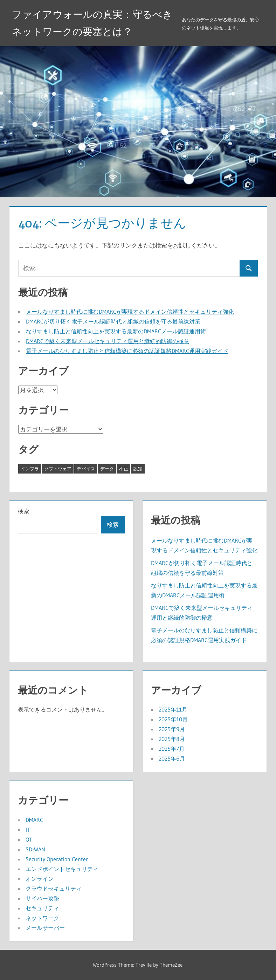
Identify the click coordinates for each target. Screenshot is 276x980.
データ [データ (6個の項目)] (107, 469)
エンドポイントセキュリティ (62, 869)
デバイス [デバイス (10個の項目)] (86, 469)
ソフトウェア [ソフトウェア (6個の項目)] (58, 469)
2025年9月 (172, 729)
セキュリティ (42, 908)
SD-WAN (35, 849)
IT (28, 830)
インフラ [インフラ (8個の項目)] (30, 469)
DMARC (34, 820)
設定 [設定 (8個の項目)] (138, 469)
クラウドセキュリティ (54, 889)
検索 (23, 511)
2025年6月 (172, 758)
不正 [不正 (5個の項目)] (124, 469)
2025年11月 (173, 709)
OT (29, 839)
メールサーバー (45, 928)
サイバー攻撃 (42, 898)
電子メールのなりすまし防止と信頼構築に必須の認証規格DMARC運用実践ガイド (127, 351)
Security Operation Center (57, 859)
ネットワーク (42, 918)
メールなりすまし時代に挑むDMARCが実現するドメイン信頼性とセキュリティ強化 (130, 312)
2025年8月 (172, 739)
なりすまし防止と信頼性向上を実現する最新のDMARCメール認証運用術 (116, 331)
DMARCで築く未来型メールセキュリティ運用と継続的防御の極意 (108, 341)
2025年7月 (172, 749)
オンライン (40, 879)
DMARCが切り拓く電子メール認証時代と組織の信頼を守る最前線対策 (113, 321)
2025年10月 (173, 719)
